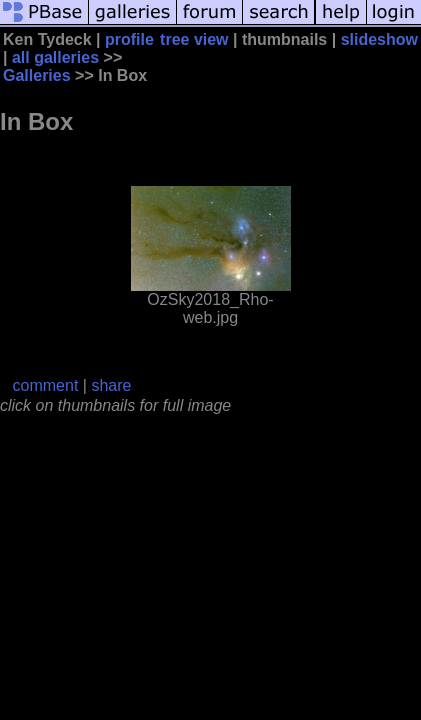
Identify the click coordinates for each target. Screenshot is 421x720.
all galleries (55, 57)
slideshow (379, 39)
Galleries (37, 75)
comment (46, 385)
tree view (194, 39)
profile (129, 39)
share (111, 385)
